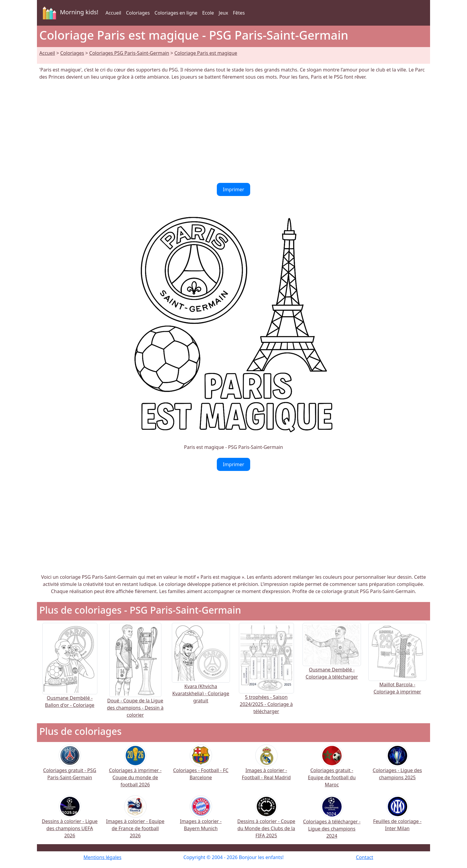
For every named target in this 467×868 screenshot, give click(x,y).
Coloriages (138, 13)
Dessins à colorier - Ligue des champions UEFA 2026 (70, 821)
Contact (365, 857)
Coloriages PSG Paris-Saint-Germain (129, 53)
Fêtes (239, 13)
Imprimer (233, 189)
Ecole (208, 13)
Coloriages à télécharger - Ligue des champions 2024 (332, 821)
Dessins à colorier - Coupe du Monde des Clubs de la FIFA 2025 (266, 821)
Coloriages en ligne (176, 13)
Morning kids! (69, 13)
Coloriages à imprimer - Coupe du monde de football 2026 (135, 770)
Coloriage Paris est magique (206, 53)
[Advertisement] (233, 132)
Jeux (223, 13)
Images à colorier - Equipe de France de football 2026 (135, 821)
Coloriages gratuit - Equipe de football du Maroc (332, 770)
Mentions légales (102, 857)
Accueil (113, 13)
